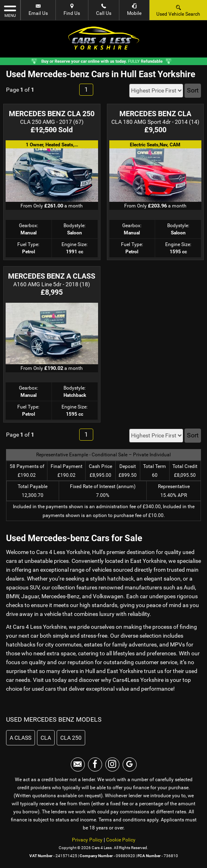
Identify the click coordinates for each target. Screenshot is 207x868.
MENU (10, 11)
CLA (46, 738)
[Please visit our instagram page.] (112, 764)
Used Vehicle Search (178, 10)
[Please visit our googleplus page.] (130, 764)
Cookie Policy (121, 840)
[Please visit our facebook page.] (95, 764)
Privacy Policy (87, 840)
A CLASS (20, 738)
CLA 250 (71, 738)
